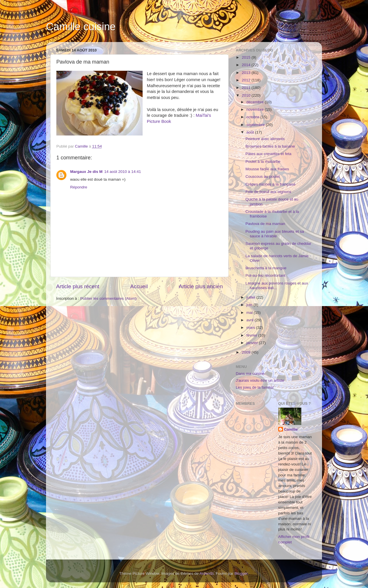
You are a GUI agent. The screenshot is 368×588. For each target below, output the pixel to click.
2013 (247, 73)
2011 (247, 88)
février (252, 335)
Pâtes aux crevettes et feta (269, 154)
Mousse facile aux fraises (267, 169)
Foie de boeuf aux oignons (268, 192)
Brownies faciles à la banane (270, 146)
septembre (256, 125)
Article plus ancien (201, 286)
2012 (247, 80)
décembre (256, 102)
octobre (253, 117)
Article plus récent (78, 286)
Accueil (139, 286)
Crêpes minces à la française (271, 184)
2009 (247, 352)
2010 (247, 95)
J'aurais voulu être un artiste (260, 380)
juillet (251, 297)
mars (251, 328)
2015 (247, 57)
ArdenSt (207, 573)
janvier (253, 343)
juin (250, 305)
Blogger (241, 573)
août (251, 132)
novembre (256, 109)
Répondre (79, 187)
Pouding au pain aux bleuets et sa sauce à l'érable (275, 234)
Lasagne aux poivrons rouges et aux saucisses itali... (277, 286)
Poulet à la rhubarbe (263, 162)
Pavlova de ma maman (265, 224)
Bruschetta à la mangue (266, 268)
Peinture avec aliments (265, 139)
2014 (247, 65)
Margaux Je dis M (86, 172)
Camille (291, 429)
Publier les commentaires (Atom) (108, 298)
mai (250, 313)
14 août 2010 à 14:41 (123, 172)
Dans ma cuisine (250, 374)
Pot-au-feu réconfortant (266, 275)
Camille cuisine (81, 27)
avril (251, 320)
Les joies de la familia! (255, 387)
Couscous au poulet (263, 176)
